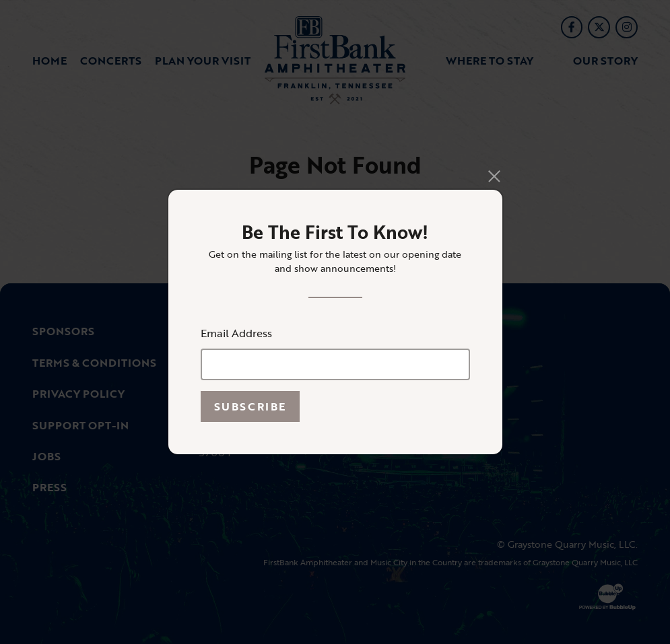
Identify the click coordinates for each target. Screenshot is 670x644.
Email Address (236, 333)
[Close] (494, 177)
